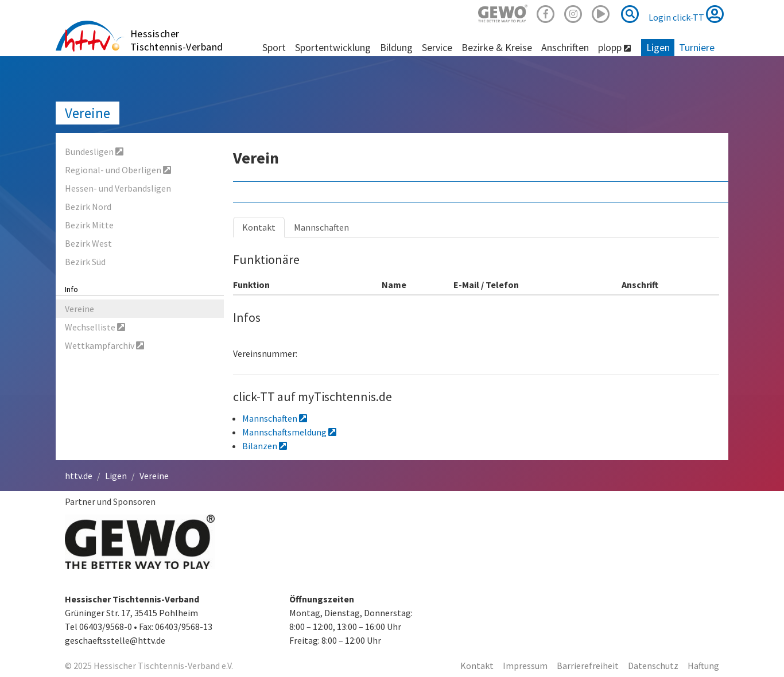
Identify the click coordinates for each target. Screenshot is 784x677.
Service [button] (437, 47)
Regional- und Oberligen (118, 170)
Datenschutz (653, 666)
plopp (614, 47)
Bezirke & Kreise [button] (497, 47)
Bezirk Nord (88, 207)
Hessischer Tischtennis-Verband (177, 40)
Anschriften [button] (565, 47)
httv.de (79, 476)
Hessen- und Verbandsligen (118, 188)
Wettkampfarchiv (104, 345)
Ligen (116, 476)
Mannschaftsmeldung (289, 432)
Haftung (703, 666)
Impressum (525, 666)
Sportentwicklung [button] (333, 47)
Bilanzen (265, 446)
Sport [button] (274, 47)
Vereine (88, 113)
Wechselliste (95, 327)
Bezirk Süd (85, 262)
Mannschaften (321, 227)
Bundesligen (94, 151)
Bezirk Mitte (89, 225)
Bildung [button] (396, 47)
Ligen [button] (658, 47)
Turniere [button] (697, 47)
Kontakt (259, 227)
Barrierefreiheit (588, 666)
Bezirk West (88, 243)
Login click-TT (686, 14)
